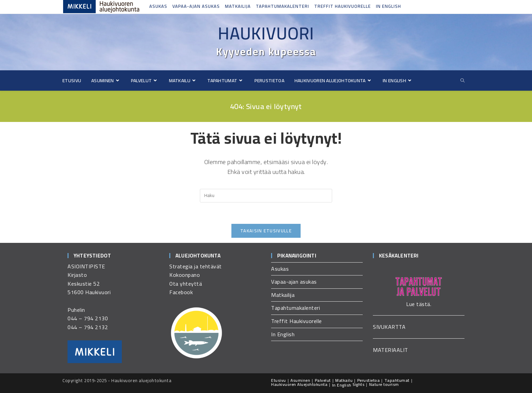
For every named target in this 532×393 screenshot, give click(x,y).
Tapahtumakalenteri (282, 6)
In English (388, 6)
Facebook (181, 292)
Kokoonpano (185, 275)
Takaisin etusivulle (266, 231)
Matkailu (344, 380)
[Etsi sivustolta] (462, 81)
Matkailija (238, 6)
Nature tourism (384, 384)
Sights (358, 384)
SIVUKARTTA (389, 327)
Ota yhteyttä (186, 284)
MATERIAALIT (391, 350)
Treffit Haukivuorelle (343, 6)
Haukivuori (266, 33)
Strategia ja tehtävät (196, 266)
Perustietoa (369, 380)
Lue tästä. (419, 304)
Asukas (158, 6)
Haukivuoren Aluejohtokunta (299, 384)
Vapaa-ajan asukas (196, 6)
